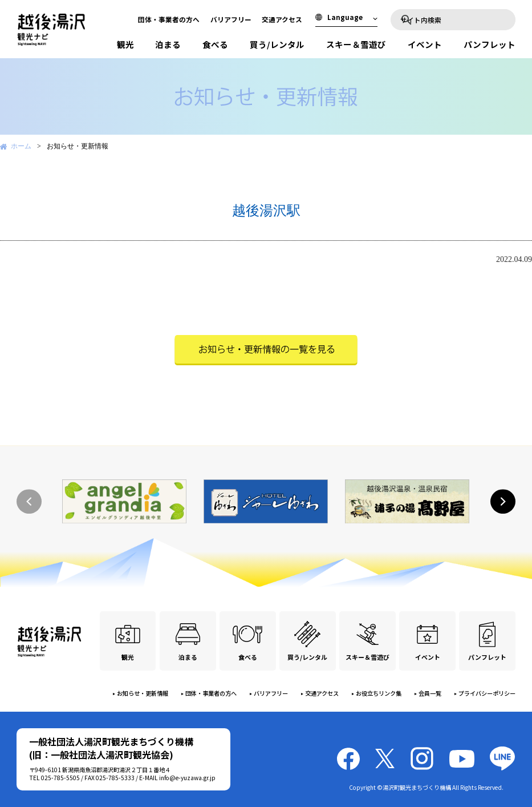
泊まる (168, 44)
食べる (215, 44)
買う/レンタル (277, 44)
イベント (425, 44)
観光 (125, 44)
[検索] (458, 19)
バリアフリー (231, 19)
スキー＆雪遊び (356, 44)
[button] (503, 502)
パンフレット (490, 44)
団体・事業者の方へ (169, 19)
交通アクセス (282, 19)
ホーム (21, 146)
